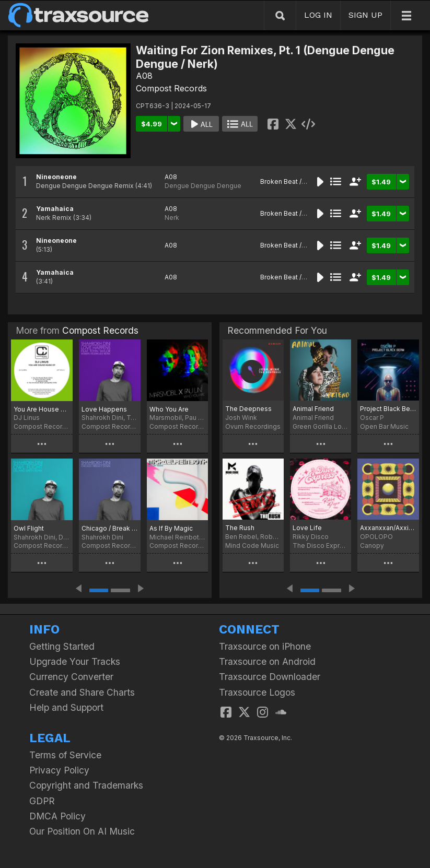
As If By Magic (171, 528)
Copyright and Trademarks (86, 785)
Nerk (172, 218)
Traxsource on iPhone (265, 646)
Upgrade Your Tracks (75, 661)
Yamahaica (55, 209)
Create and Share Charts (82, 692)
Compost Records (171, 88)
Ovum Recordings (253, 426)
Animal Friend (313, 409)
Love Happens (104, 409)
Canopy (372, 546)
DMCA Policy (57, 816)
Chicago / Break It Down (110, 528)
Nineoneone (56, 177)
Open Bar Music (384, 426)
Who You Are (169, 409)
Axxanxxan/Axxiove (388, 528)
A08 (144, 76)
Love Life (307, 528)
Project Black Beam (388, 409)
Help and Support (66, 707)
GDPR (42, 801)
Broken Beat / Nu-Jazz (294, 181)
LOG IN (318, 15)
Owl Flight (29, 528)
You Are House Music (42, 409)
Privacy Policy (59, 770)
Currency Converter (71, 677)
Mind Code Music (252, 546)
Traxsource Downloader (270, 677)
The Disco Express (321, 546)
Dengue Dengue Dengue (203, 186)
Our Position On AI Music (82, 831)
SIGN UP (365, 15)
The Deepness (248, 409)
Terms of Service (65, 755)
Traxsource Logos (257, 692)
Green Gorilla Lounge (321, 426)
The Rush (240, 528)
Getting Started (62, 646)
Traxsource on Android (267, 661)
